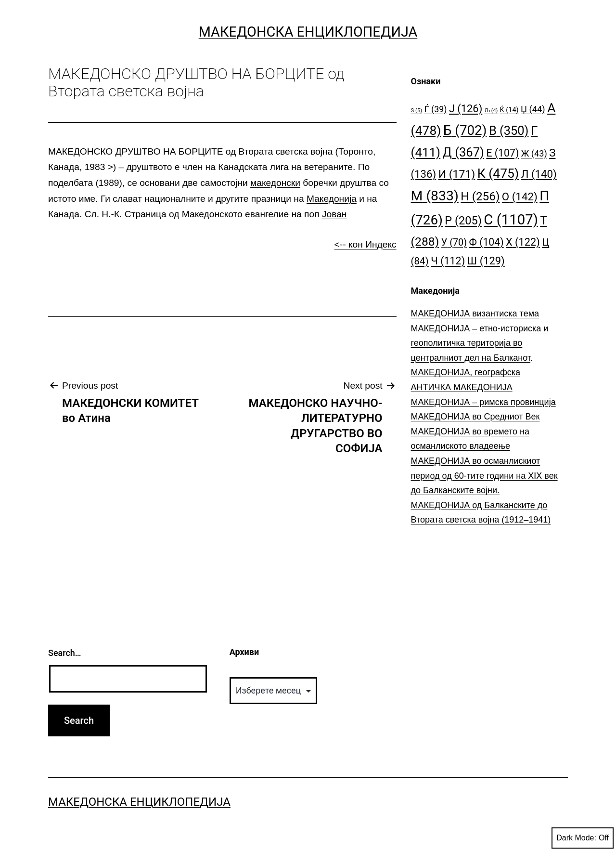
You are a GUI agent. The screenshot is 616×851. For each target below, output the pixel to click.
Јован (334, 214)
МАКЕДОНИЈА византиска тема (475, 314)
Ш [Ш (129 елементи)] (486, 261)
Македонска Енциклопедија (308, 32)
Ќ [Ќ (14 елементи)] (509, 110)
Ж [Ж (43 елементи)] (534, 153)
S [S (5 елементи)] (417, 111)
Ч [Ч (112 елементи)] (448, 261)
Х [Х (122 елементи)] (523, 242)
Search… (65, 653)
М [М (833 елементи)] (435, 196)
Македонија (332, 199)
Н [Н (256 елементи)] (480, 196)
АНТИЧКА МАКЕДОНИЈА (462, 387)
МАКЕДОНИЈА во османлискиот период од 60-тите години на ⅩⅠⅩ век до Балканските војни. (484, 476)
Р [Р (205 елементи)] (463, 221)
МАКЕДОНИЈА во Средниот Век (475, 417)
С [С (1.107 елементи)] (511, 220)
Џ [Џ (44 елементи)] (533, 109)
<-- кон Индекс (366, 244)
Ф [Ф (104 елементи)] (487, 242)
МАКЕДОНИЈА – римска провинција (483, 402)
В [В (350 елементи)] (509, 131)
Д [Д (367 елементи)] (463, 152)
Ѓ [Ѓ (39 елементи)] (436, 109)
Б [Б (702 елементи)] (465, 130)
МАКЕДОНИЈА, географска (466, 372)
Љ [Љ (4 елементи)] (491, 111)
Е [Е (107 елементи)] (502, 153)
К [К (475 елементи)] (498, 173)
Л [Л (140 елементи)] (539, 174)
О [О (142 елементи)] (520, 196)
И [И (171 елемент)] (457, 174)
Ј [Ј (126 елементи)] (466, 109)
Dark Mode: (583, 838)
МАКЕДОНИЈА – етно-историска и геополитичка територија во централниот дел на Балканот (480, 343)
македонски (275, 183)
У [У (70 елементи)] (454, 242)
